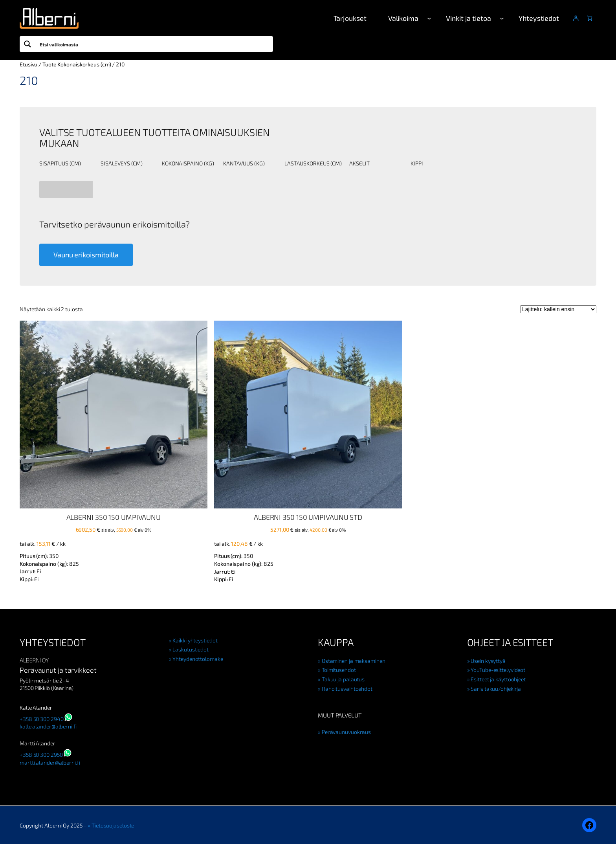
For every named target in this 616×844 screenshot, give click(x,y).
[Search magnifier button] (27, 44)
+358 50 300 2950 (41, 755)
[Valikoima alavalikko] (429, 18)
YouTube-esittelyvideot (498, 670)
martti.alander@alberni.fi (50, 762)
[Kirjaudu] (576, 18)
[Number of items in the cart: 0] (589, 18)
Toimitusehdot (339, 670)
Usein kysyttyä (488, 661)
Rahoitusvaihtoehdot (347, 689)
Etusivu (28, 64)
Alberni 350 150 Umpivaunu (114, 517)
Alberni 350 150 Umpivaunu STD (308, 517)
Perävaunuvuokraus (346, 732)
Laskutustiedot (191, 649)
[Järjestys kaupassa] (558, 309)
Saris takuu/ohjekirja (496, 689)
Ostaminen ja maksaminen (354, 661)
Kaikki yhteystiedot (195, 640)
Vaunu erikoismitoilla (86, 255)
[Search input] (155, 44)
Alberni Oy (34, 660)
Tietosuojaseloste (113, 825)
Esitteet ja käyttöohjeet (498, 679)
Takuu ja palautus (343, 679)
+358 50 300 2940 (41, 719)
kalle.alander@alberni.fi (48, 726)
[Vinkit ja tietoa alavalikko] (502, 18)
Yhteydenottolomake (198, 659)
